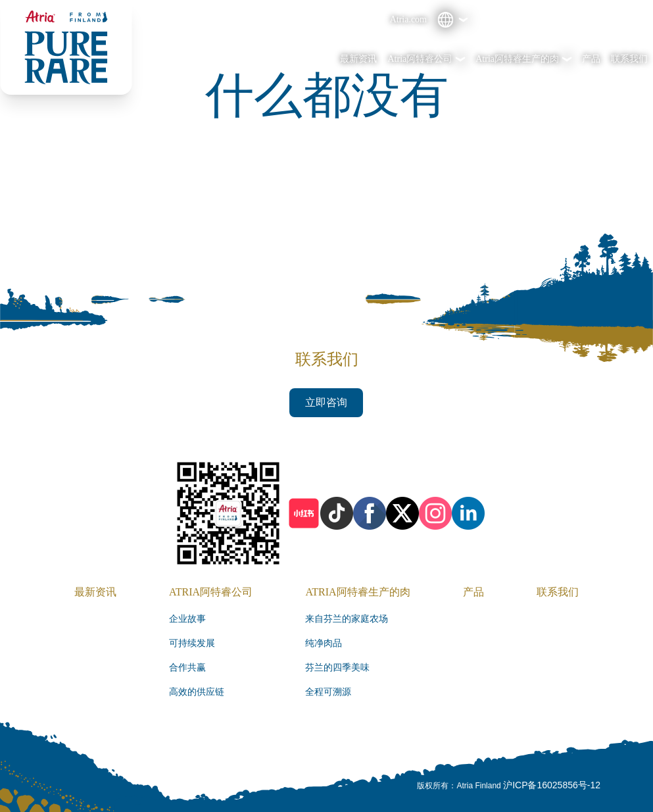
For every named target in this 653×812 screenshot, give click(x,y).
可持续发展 (192, 643)
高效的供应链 (197, 692)
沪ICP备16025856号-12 (552, 785)
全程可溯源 (328, 692)
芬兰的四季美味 (337, 668)
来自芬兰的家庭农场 (347, 619)
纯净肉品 (324, 643)
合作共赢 (187, 668)
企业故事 (187, 619)
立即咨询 (326, 402)
